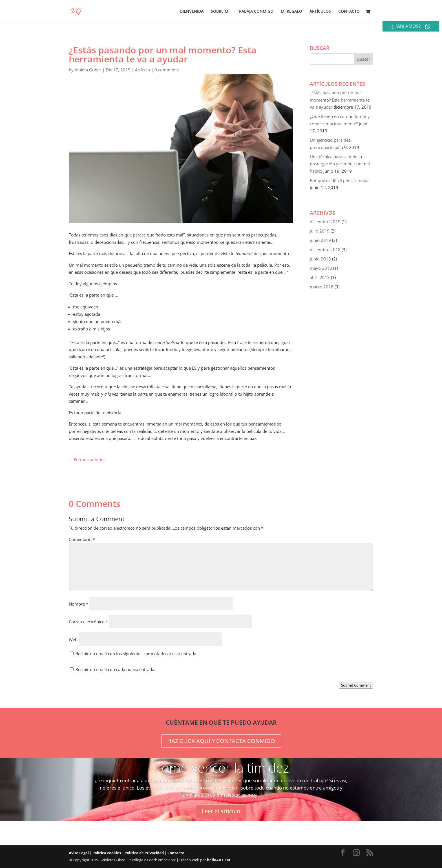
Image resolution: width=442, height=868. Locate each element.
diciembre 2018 (325, 249)
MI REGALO (291, 12)
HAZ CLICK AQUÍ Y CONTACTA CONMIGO (221, 741)
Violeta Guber (88, 70)
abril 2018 (320, 277)
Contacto (176, 853)
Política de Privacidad (144, 853)
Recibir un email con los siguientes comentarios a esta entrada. (136, 654)
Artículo (142, 70)
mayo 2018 (321, 268)
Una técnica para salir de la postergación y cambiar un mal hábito (340, 164)
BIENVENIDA (192, 12)
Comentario (82, 539)
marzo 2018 (322, 287)
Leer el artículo (221, 811)
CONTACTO (349, 12)
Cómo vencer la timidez (221, 768)
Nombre (79, 604)
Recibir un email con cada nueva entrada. (115, 669)
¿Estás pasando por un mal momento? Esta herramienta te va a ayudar (340, 100)
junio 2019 (320, 240)
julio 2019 (320, 231)
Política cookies (107, 853)
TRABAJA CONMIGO (255, 12)
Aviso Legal (79, 853)
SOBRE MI (220, 12)
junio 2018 (320, 259)
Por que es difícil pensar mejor (339, 180)
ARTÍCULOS (320, 12)
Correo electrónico (88, 622)
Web (73, 639)
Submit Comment (356, 685)
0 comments (167, 70)
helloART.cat (219, 860)
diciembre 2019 (325, 222)
